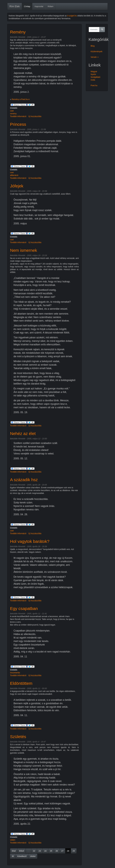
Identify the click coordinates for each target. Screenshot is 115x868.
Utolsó (33, 856)
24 (45, 851)
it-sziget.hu (72, 16)
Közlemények (97, 51)
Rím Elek (15, 6)
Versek (95, 57)
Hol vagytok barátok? (30, 541)
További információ (18, 116)
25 (51, 851)
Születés (18, 737)
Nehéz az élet (23, 434)
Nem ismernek (24, 250)
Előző (22, 851)
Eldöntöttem (21, 683)
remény (13, 114)
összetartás (15, 673)
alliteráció (14, 175)
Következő (22, 856)
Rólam (51, 6)
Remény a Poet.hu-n (21, 99)
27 (62, 851)
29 (74, 851)
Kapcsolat (39, 6)
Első (14, 851)
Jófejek (17, 186)
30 (13, 856)
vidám (13, 840)
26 (57, 851)
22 (34, 851)
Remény (18, 32)
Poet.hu (94, 85)
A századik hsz (24, 480)
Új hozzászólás (35, 116)
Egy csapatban (24, 608)
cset (12, 111)
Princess (18, 124)
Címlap (27, 6)
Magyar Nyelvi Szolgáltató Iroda (96, 76)
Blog (93, 46)
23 (40, 851)
